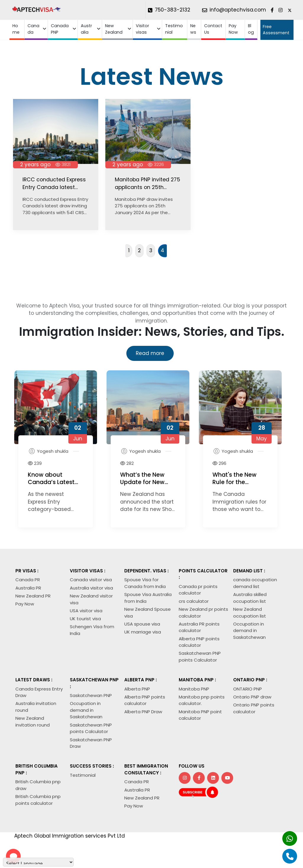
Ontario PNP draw (252, 697)
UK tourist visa (85, 619)
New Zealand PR (33, 596)
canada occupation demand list (255, 583)
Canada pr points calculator (198, 590)
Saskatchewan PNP (91, 695)
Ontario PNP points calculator (254, 708)
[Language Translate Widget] (38, 862)
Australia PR (28, 588)
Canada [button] (33, 29)
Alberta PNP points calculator (199, 642)
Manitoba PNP (194, 689)
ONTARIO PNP (248, 689)
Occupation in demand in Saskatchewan (249, 631)
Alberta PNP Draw (143, 712)
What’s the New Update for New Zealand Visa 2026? (148, 482)
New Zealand (114, 29)
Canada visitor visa (91, 580)
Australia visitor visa (91, 588)
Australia (86, 29)
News (193, 29)
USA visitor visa (86, 611)
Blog (251, 29)
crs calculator (194, 601)
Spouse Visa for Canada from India (145, 583)
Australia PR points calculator (199, 627)
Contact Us (213, 29)
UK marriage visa (143, 632)
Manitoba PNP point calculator (200, 715)
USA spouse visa (142, 624)
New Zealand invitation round (33, 722)
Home (16, 29)
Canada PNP (60, 29)
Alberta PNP (137, 689)
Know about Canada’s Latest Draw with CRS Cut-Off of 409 (51, 486)
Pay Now (233, 29)
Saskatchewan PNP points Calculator (200, 657)
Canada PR (28, 580)
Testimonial (174, 29)
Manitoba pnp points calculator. (202, 700)
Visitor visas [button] (142, 29)
